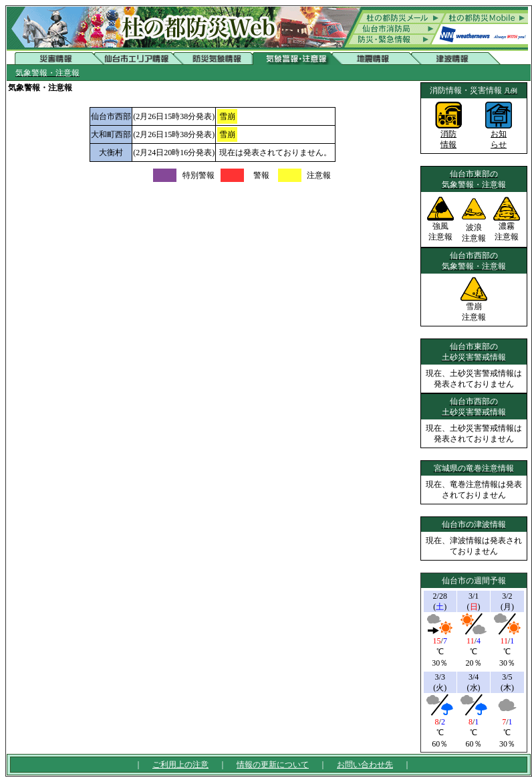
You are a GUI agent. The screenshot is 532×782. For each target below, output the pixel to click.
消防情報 (448, 135)
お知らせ (499, 135)
